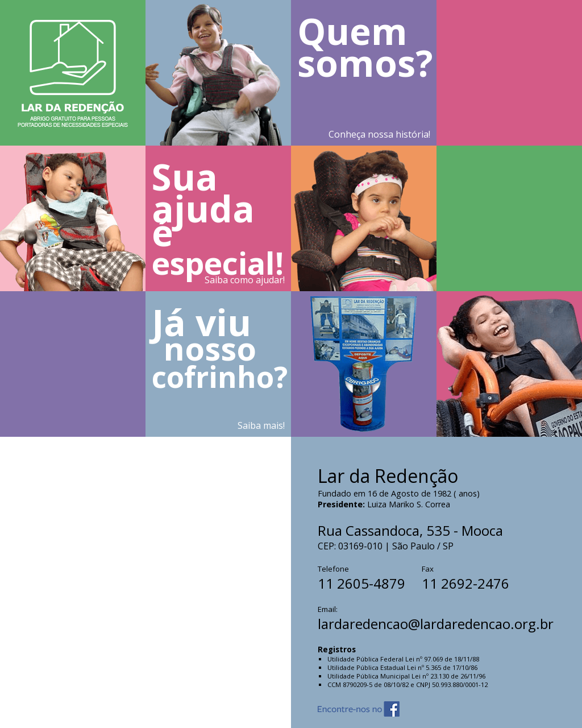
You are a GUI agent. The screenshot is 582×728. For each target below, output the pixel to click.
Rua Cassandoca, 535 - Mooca (410, 530)
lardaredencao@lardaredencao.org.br (436, 624)
